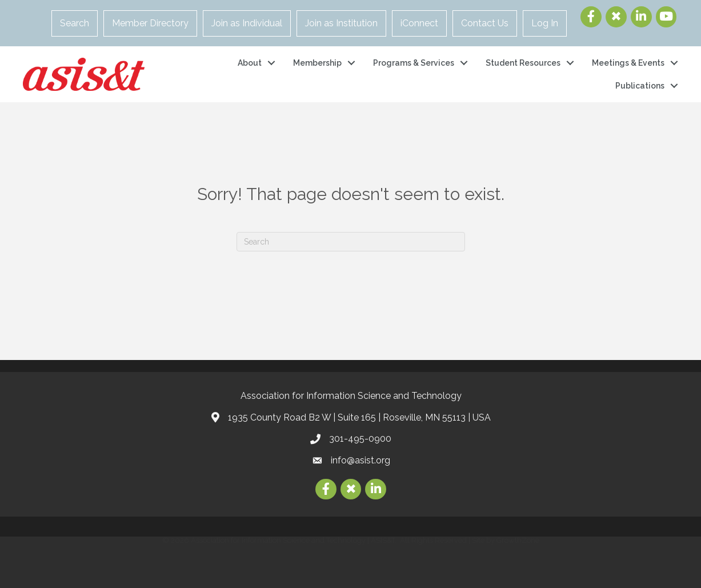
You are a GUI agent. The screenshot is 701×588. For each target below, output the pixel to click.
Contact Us (485, 23)
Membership (317, 63)
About (250, 63)
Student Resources (523, 63)
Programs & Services (414, 63)
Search (75, 23)
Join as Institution (341, 23)
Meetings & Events (628, 63)
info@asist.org (360, 460)
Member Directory (150, 23)
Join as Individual (247, 23)
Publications (640, 86)
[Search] (351, 242)
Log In (545, 23)
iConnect (419, 23)
